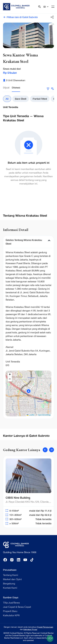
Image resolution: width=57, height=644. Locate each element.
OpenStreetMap (44, 415)
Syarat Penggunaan (45, 627)
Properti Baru (10, 611)
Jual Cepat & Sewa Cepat (17, 607)
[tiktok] (32, 560)
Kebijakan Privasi (30, 629)
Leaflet (30, 415)
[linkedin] (19, 560)
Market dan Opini (12, 579)
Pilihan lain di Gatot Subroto (20, 17)
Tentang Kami (11, 575)
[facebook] (5, 560)
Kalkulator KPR (11, 615)
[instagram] (12, 560)
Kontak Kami (10, 588)
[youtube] (25, 560)
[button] (29, 391)
